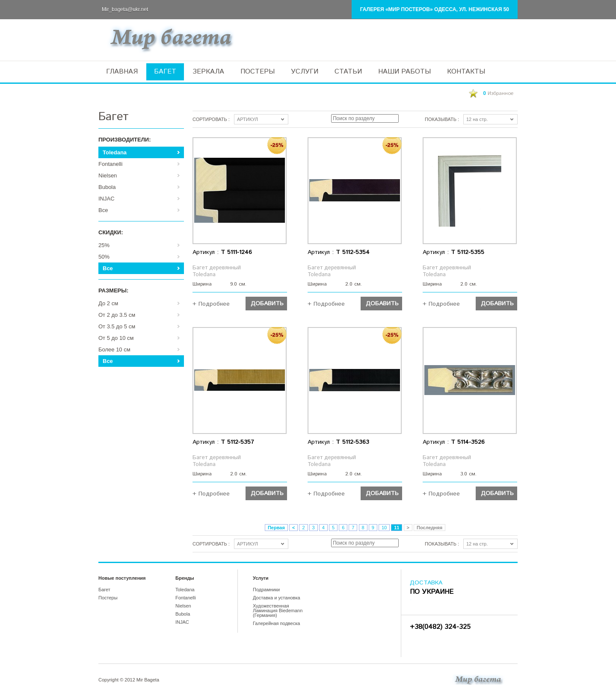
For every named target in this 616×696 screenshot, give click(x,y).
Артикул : (222, 252)
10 (384, 528)
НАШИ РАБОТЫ (404, 72)
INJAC (107, 199)
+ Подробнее (211, 303)
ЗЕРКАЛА (208, 72)
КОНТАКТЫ (466, 72)
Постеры (108, 598)
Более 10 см (114, 349)
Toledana (115, 152)
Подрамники (266, 590)
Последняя (429, 528)
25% (104, 245)
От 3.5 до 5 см (117, 326)
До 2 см (108, 303)
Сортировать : (211, 119)
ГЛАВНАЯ (122, 72)
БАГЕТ (165, 72)
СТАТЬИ (348, 72)
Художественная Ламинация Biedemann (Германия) (278, 610)
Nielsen (108, 175)
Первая (276, 528)
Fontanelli (110, 164)
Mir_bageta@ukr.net (125, 9)
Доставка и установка (277, 598)
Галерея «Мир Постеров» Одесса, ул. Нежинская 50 (435, 9)
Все (103, 210)
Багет (104, 590)
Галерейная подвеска (276, 623)
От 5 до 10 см (116, 338)
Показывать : (442, 119)
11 (397, 528)
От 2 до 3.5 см (117, 315)
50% (104, 257)
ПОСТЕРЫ (258, 72)
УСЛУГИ (305, 72)
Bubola (107, 187)
